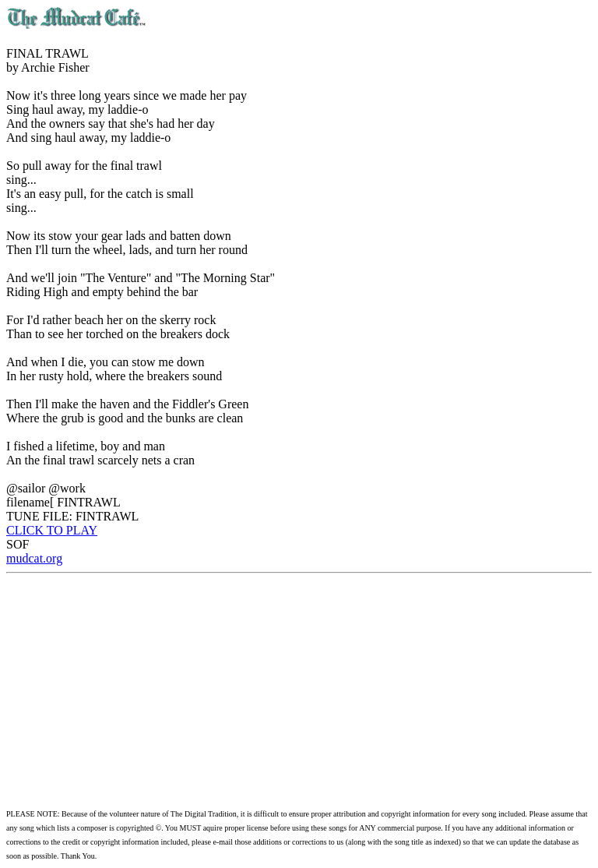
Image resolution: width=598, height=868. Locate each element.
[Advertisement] (299, 690)
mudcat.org (34, 558)
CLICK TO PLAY (52, 530)
